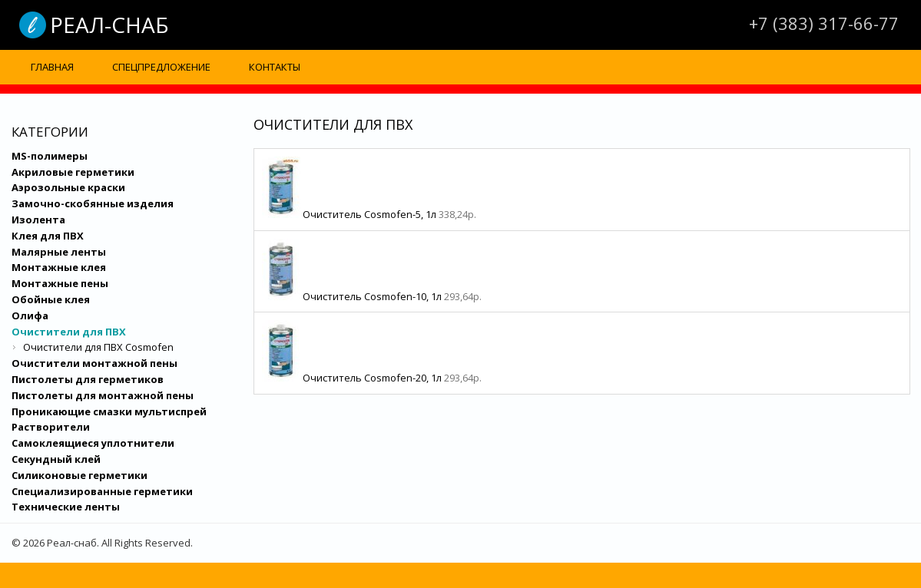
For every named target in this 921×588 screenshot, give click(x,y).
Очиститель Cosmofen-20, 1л (373, 378)
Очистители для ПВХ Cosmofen (98, 347)
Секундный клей (56, 459)
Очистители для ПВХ (69, 332)
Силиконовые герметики (80, 475)
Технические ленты (66, 507)
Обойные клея (51, 299)
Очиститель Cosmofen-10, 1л (373, 296)
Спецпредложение (161, 67)
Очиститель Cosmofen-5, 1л (371, 214)
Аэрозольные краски (68, 187)
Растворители (51, 427)
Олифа (30, 315)
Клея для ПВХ (48, 236)
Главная (52, 67)
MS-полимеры (50, 156)
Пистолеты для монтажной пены (103, 395)
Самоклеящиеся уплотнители (93, 443)
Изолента (38, 220)
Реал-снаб (109, 25)
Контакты (275, 67)
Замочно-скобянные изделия (93, 203)
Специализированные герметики (102, 491)
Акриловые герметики (73, 172)
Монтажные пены (60, 283)
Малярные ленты (59, 252)
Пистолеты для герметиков (88, 379)
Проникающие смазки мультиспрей (109, 411)
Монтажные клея (59, 267)
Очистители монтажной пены (94, 363)
